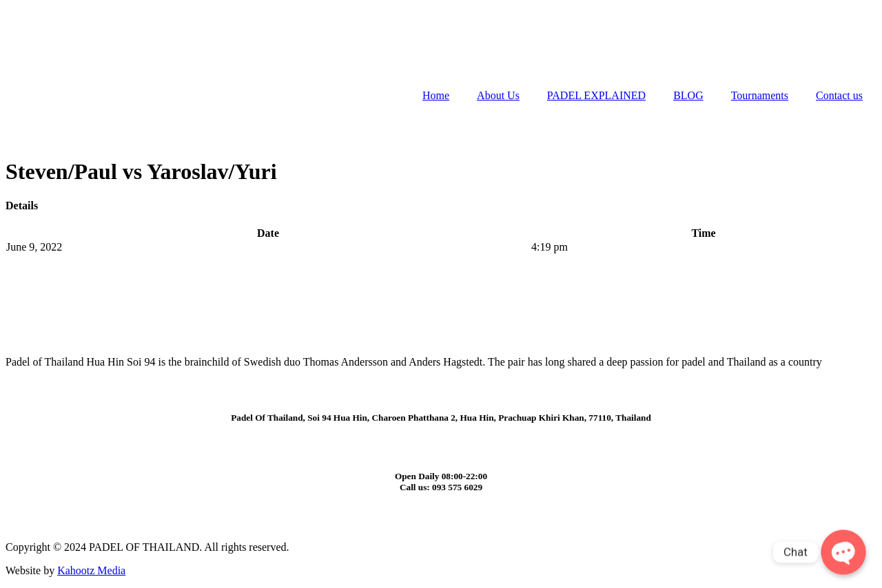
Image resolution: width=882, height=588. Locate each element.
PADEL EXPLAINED (596, 95)
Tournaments (760, 95)
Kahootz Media (91, 570)
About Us (498, 95)
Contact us (839, 95)
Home (436, 95)
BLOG (688, 95)
